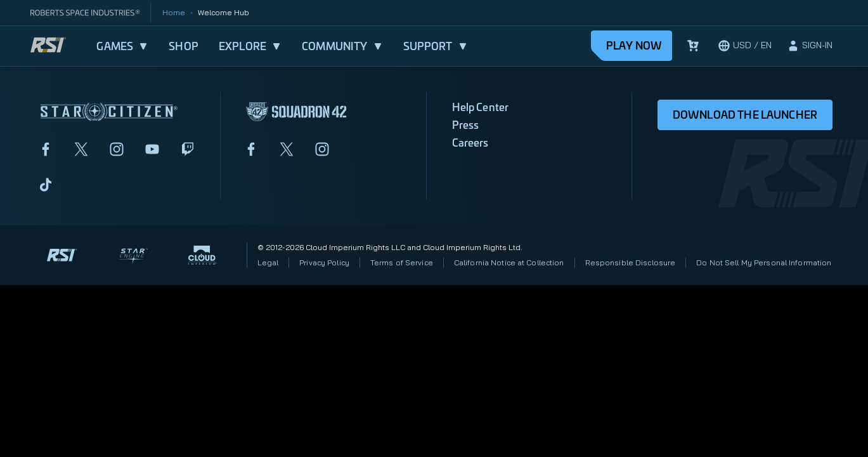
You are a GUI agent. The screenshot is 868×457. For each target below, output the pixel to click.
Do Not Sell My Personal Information (764, 262)
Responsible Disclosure (631, 262)
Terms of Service (402, 262)
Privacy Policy (324, 262)
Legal (268, 262)
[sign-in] (810, 46)
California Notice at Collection (509, 262)
